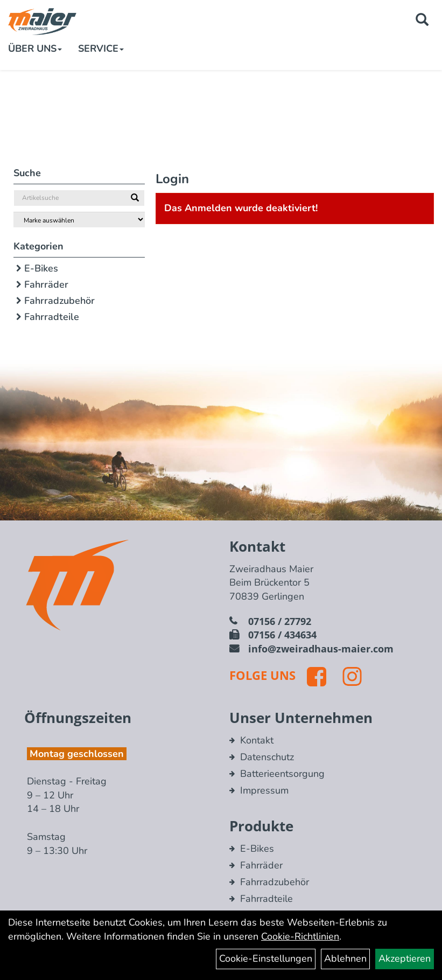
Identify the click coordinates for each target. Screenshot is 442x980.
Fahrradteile (52, 317)
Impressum (264, 790)
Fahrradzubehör (59, 301)
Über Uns (35, 48)
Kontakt (257, 740)
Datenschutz (267, 757)
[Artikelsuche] (422, 21)
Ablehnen (345, 958)
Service (101, 48)
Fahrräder (46, 284)
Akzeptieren (405, 958)
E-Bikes (41, 268)
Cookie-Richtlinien (300, 936)
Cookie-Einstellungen (266, 958)
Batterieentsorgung (282, 774)
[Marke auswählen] (79, 220)
